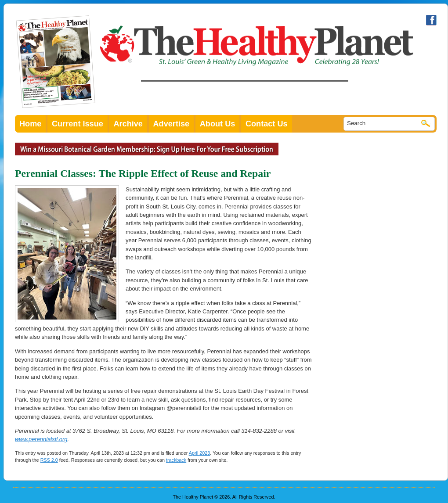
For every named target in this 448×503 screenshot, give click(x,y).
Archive (128, 124)
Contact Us (267, 124)
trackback (176, 460)
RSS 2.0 (49, 460)
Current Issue (78, 124)
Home (30, 124)
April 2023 (200, 453)
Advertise (172, 124)
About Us (218, 124)
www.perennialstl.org (41, 439)
